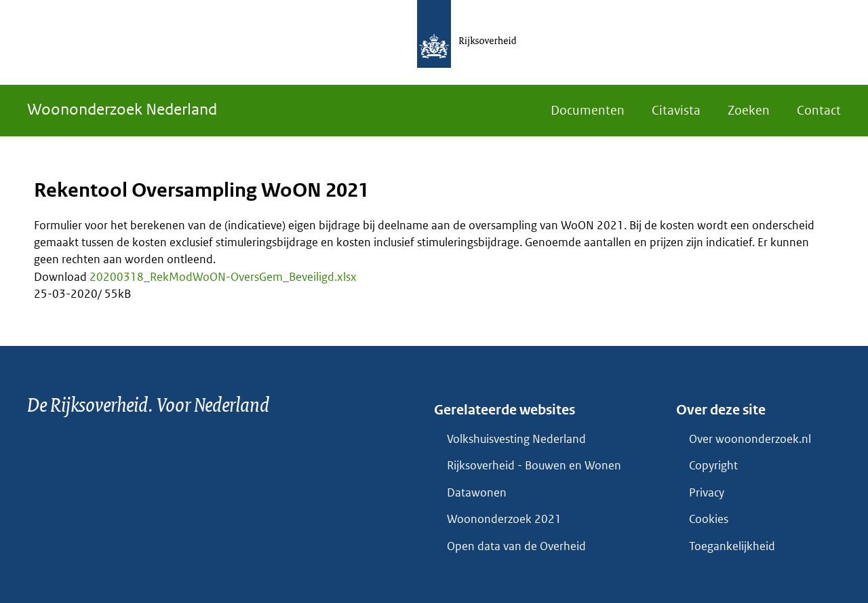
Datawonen (477, 492)
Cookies (709, 519)
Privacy (707, 492)
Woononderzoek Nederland (122, 109)
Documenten (588, 110)
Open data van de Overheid (516, 546)
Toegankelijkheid (732, 546)
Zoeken (749, 110)
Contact (819, 110)
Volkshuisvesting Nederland (516, 439)
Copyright (713, 465)
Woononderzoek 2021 (504, 519)
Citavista (676, 110)
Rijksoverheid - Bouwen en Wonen (534, 465)
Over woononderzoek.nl (750, 439)
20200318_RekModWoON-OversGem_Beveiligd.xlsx (223, 277)
